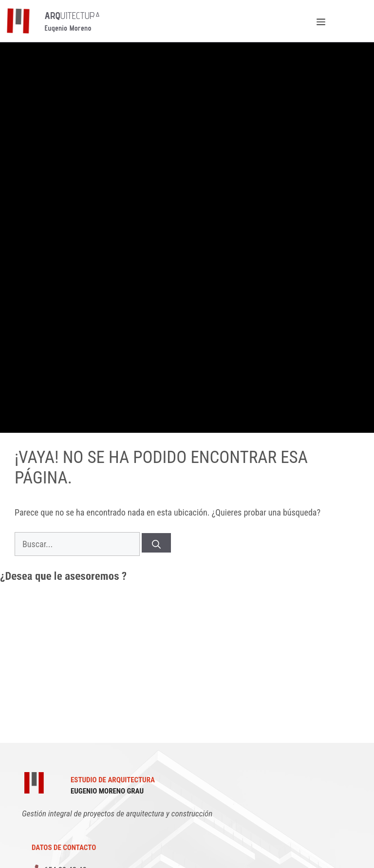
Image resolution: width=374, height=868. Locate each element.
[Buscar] (156, 543)
